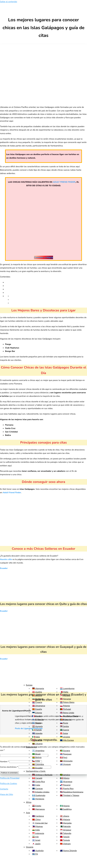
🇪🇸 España (37, 709)
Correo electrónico (9, 767)
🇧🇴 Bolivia (37, 758)
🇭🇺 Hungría (37, 726)
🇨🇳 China (36, 820)
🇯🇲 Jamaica (65, 775)
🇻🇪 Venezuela (66, 761)
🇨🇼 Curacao (37, 788)
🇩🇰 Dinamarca (39, 706)
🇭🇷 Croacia (37, 702)
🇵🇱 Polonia (65, 706)
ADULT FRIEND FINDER (64, 182)
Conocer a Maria (43, 257)
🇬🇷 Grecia (37, 723)
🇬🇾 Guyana (65, 751)
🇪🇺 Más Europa (67, 740)
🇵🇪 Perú (64, 758)
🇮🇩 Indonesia (38, 833)
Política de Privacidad (10, 778)
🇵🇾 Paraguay (66, 754)
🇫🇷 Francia (37, 716)
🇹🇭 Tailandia (66, 833)
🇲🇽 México (65, 778)
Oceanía (30, 847)
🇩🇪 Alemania (38, 689)
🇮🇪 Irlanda (37, 730)
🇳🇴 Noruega (65, 699)
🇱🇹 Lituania (37, 744)
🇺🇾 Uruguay (65, 764)
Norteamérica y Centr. (36, 771)
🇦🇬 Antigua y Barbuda (42, 775)
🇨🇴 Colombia (38, 764)
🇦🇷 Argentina (38, 751)
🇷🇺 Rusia (64, 723)
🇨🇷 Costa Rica (38, 782)
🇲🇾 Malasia (65, 820)
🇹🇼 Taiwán (65, 837)
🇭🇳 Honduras (38, 799)
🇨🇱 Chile (36, 761)
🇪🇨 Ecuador (37, 768)
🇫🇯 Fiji (35, 854)
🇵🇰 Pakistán (65, 826)
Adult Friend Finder (12, 493)
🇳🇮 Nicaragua (66, 782)
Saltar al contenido (8, 2)
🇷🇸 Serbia (64, 726)
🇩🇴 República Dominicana (72, 792)
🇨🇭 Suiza (64, 733)
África (29, 802)
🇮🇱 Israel (36, 840)
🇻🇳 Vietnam (65, 844)
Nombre (4, 762)
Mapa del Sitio (7, 795)
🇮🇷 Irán (35, 837)
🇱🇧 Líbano (65, 816)
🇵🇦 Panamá (65, 785)
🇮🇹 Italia (36, 737)
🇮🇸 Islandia (37, 733)
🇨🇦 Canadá (37, 778)
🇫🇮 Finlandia (38, 720)
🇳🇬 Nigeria (65, 806)
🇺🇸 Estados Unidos (41, 792)
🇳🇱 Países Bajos (67, 702)
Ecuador (4, 568)
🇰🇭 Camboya (38, 816)
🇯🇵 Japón (36, 844)
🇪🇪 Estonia (37, 713)
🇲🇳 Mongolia (66, 823)
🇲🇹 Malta (64, 692)
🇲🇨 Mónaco (65, 695)
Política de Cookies (8, 784)
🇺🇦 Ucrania (65, 737)
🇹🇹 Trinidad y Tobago (70, 795)
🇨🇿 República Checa (69, 716)
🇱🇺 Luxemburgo (67, 689)
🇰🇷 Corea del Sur (40, 823)
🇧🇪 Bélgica (37, 695)
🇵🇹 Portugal (65, 709)
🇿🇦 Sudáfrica (66, 809)
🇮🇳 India (36, 830)
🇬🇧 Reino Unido (67, 713)
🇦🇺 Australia (38, 851)
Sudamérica (31, 747)
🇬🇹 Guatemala (39, 795)
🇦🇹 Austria (37, 692)
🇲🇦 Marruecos (38, 809)
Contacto (4, 789)
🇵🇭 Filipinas (37, 826)
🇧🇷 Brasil (36, 754)
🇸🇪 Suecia (64, 730)
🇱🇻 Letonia (37, 740)
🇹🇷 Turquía (65, 840)
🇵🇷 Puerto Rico (67, 788)
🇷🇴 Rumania (66, 720)
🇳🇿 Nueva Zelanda (68, 851)
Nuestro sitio (6, 559)
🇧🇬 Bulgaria (38, 699)
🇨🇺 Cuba (36, 785)
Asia (28, 813)
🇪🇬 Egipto (37, 806)
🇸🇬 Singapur (66, 830)
